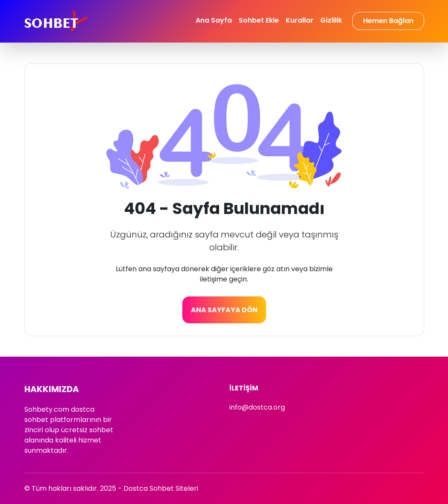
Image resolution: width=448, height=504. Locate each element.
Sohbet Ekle (259, 20)
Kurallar (300, 20)
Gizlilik (331, 20)
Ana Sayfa (214, 20)
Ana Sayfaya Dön (224, 310)
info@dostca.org (257, 407)
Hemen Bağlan (388, 21)
